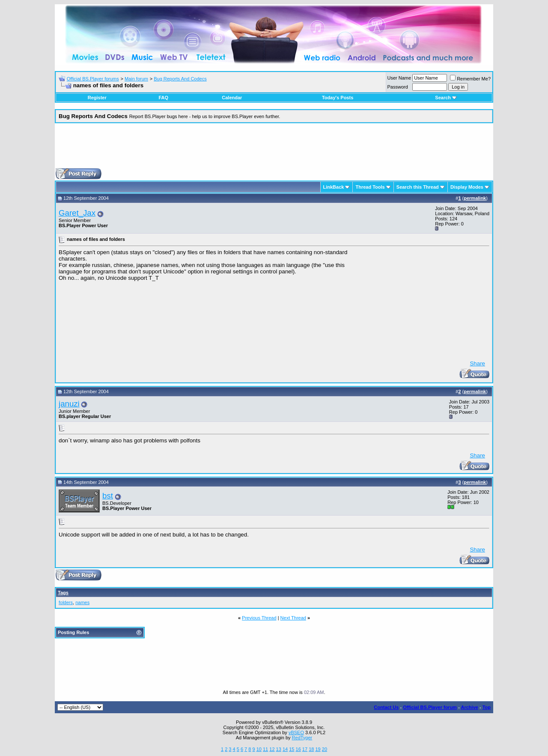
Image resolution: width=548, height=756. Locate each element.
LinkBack (334, 187)
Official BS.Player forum (430, 707)
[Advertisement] (274, 149)
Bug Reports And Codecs (180, 79)
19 (318, 749)
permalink (475, 198)
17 (305, 749)
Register (97, 98)
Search (446, 98)
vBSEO (296, 732)
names (82, 602)
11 (265, 749)
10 (259, 749)
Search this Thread (418, 187)
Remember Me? (470, 79)
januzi (69, 404)
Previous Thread (259, 618)
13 (279, 749)
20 (325, 749)
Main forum (136, 79)
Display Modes (467, 187)
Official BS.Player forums (93, 79)
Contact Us (386, 707)
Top (487, 707)
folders (66, 602)
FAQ (163, 98)
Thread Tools (370, 187)
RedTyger (302, 738)
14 (285, 749)
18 (311, 749)
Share (477, 363)
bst (108, 496)
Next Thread (293, 618)
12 (272, 749)
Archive (470, 707)
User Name (399, 78)
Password (398, 87)
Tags (63, 593)
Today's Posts (338, 98)
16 (298, 749)
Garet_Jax (77, 213)
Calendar (232, 98)
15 (292, 749)
